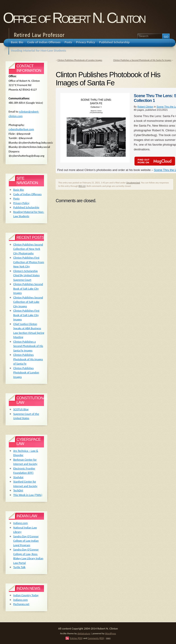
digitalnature (84, 633)
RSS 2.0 (82, 186)
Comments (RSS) (96, 638)
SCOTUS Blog (21, 409)
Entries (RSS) (76, 638)
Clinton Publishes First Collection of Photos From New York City (29, 262)
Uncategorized (133, 183)
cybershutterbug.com (21, 129)
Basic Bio (19, 190)
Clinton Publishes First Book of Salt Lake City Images (26, 315)
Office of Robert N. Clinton (74, 18)
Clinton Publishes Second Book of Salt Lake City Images (28, 288)
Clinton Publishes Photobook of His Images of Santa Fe (28, 359)
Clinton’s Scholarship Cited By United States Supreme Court (27, 275)
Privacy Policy (21, 203)
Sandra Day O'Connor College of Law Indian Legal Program (26, 541)
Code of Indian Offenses (28, 194)
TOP (108, 639)
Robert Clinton (145, 107)
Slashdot (18, 477)
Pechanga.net (21, 604)
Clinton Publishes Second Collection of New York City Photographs (28, 249)
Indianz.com (21, 523)
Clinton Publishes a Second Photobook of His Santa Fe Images (142, 60)
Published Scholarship (26, 207)
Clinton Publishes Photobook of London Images (80, 60)
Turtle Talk (19, 567)
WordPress (111, 633)
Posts (16, 198)
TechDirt (18, 490)
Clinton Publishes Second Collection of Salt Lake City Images (28, 302)
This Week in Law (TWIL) (28, 495)
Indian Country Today (26, 595)
